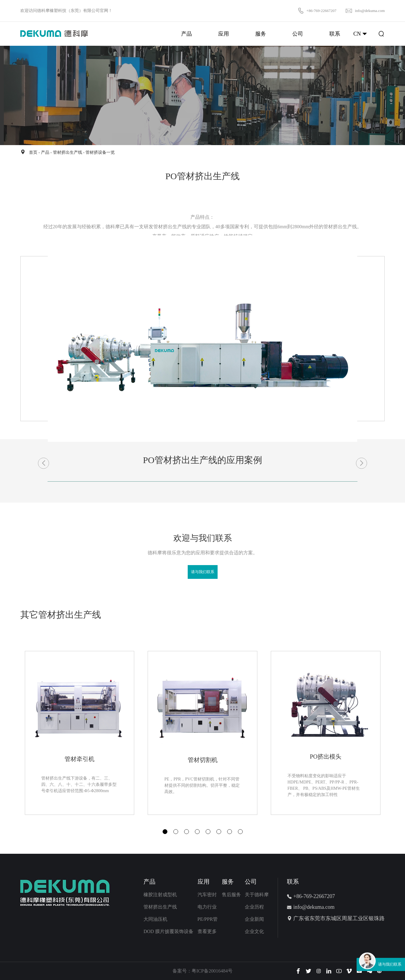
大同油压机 (155, 919)
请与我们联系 (203, 572)
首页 (33, 152)
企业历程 (254, 907)
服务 (228, 882)
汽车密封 (207, 895)
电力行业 (207, 907)
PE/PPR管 (208, 919)
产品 (45, 152)
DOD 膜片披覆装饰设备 (168, 931)
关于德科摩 (257, 895)
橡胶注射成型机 (160, 895)
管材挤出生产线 (68, 152)
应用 (204, 882)
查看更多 (207, 931)
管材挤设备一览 (100, 152)
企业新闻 (254, 919)
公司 (251, 882)
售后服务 (231, 895)
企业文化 (254, 931)
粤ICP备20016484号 (212, 971)
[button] (165, 832)
